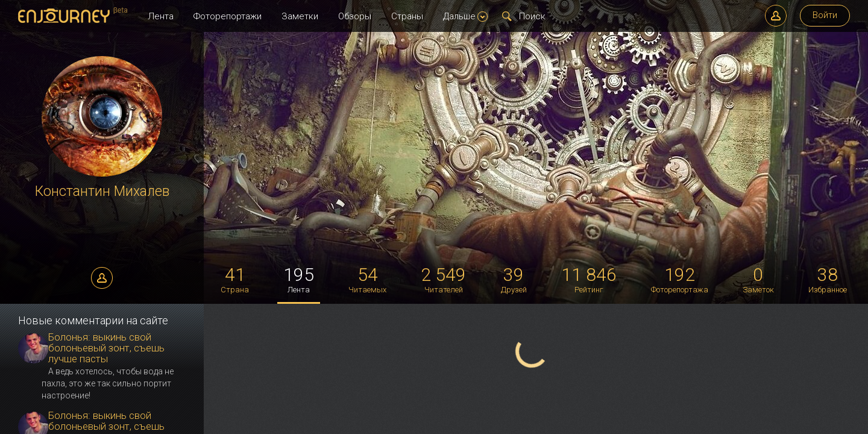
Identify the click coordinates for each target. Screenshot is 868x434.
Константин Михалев (102, 191)
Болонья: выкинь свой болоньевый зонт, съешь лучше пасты (106, 348)
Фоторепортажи (228, 16)
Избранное (828, 279)
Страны (407, 16)
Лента (161, 16)
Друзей (514, 279)
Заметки (300, 16)
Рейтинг (589, 279)
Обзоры (355, 16)
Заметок (758, 279)
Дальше (465, 16)
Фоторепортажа (680, 279)
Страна (235, 279)
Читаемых (367, 279)
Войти (825, 15)
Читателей (443, 279)
